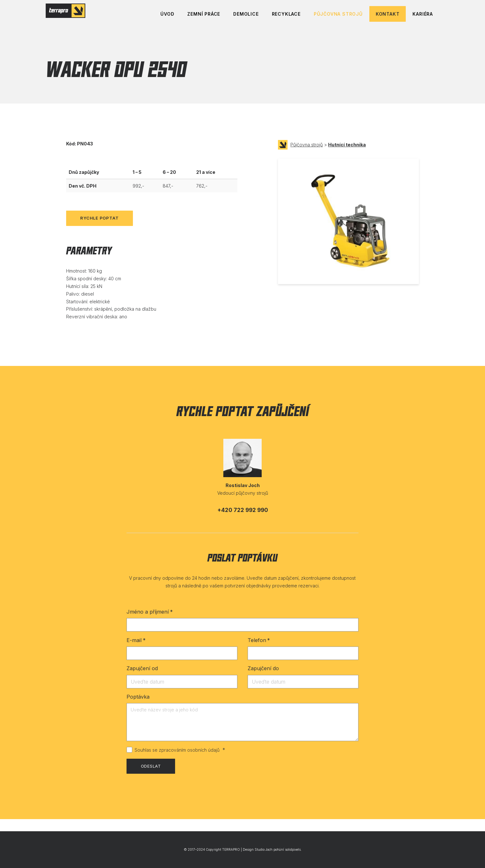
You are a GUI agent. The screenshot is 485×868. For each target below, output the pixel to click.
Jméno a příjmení (150, 624)
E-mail (136, 653)
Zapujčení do (263, 681)
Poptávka (138, 709)
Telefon (259, 653)
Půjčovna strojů (307, 157)
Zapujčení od (142, 681)
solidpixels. (293, 850)
